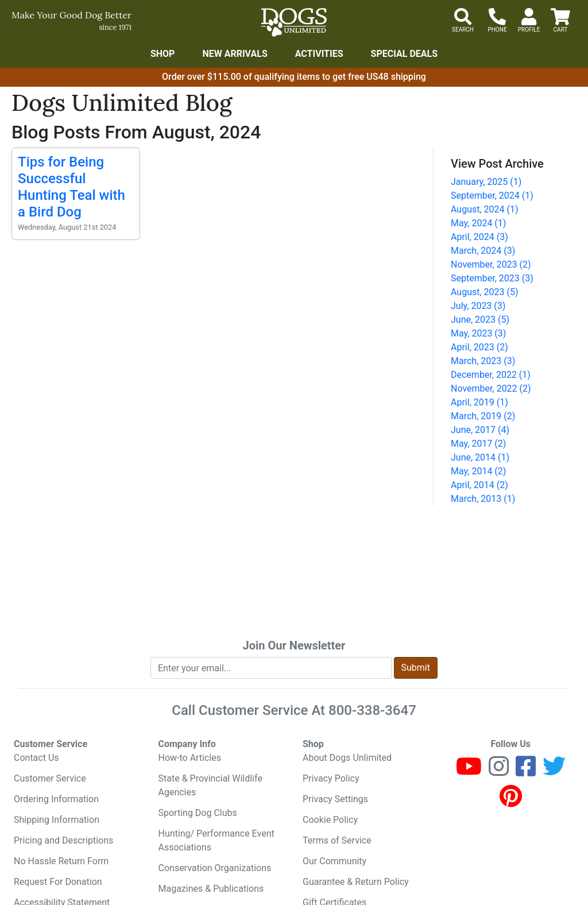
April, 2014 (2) (479, 485)
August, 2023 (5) (485, 292)
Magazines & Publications (211, 889)
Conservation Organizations (215, 868)
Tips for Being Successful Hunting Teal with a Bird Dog (71, 187)
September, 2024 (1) (492, 196)
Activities (319, 54)
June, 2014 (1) (480, 457)
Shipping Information (57, 820)
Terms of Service (337, 840)
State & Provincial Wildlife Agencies (210, 785)
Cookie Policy (330, 820)
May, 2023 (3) (478, 333)
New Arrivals (235, 54)
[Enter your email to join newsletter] (271, 668)
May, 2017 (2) (478, 444)
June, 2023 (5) (480, 320)
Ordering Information (56, 799)
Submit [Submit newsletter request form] (416, 668)
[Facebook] (526, 771)
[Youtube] (469, 771)
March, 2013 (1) (483, 499)
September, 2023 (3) (492, 278)
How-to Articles (190, 758)
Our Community (334, 861)
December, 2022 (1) (491, 375)
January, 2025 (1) (486, 182)
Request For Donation (58, 882)
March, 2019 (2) (483, 416)
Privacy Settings (335, 799)
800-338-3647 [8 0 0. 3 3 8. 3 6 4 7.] (372, 710)
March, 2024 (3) (483, 251)
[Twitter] (554, 771)
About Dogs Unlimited (347, 758)
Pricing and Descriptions (63, 840)
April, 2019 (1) (479, 402)
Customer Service (50, 778)
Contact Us (36, 758)
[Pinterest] (511, 801)
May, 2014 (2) (478, 471)
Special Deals (405, 54)
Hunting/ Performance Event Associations (216, 840)
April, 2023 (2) (479, 347)
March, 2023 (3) (483, 361)
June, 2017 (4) (480, 430)
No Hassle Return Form (61, 861)
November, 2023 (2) (491, 264)
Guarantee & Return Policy (356, 882)
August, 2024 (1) (485, 209)
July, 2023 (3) (478, 306)
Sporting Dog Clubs (198, 813)
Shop (163, 54)
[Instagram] (499, 771)
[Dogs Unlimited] (294, 22)
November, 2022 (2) (491, 388)
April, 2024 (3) (479, 237)
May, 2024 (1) (478, 223)
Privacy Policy (331, 778)
